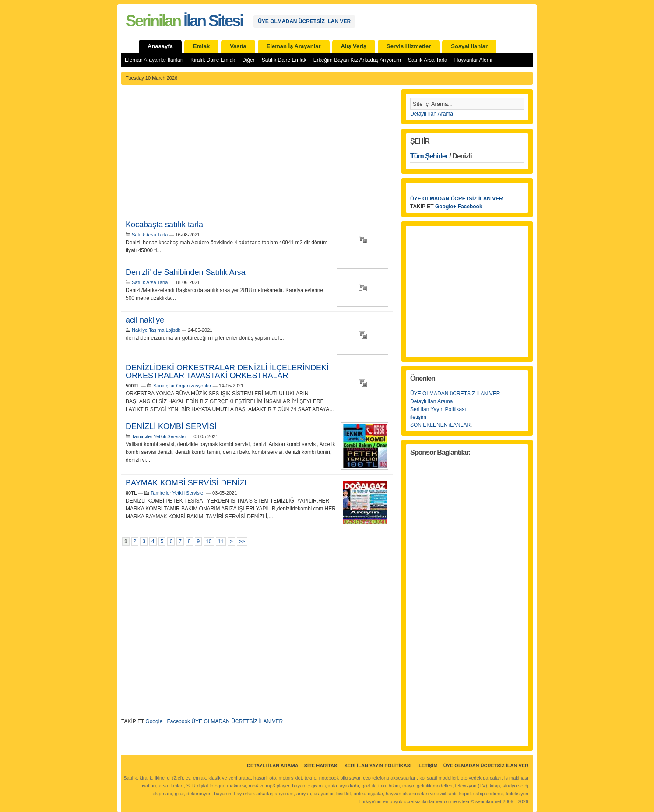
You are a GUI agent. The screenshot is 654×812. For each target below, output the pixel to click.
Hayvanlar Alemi (473, 60)
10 (209, 541)
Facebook (178, 721)
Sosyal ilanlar (469, 46)
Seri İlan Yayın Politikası (378, 766)
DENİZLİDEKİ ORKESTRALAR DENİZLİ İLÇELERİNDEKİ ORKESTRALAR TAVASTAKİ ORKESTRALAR (227, 372)
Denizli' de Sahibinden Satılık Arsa (186, 272)
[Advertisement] (257, 155)
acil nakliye (145, 320)
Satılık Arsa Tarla (428, 60)
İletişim (427, 766)
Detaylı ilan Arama (431, 401)
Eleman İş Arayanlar (294, 46)
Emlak (201, 46)
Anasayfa (160, 46)
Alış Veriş (354, 46)
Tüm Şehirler (429, 156)
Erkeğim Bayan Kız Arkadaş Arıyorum (357, 60)
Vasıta (238, 46)
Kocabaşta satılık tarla (164, 225)
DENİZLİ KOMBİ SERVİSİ (171, 426)
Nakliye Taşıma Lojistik (156, 330)
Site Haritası (322, 766)
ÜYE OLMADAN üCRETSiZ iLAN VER (455, 394)
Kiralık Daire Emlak (213, 60)
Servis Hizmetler (409, 46)
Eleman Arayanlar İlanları (154, 60)
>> (242, 541)
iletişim (418, 417)
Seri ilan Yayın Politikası (438, 409)
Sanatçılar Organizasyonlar (182, 386)
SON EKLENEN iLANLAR (440, 425)
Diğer (248, 60)
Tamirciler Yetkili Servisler (159, 436)
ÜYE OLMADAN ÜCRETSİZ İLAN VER (304, 21)
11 (221, 541)
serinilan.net (488, 801)
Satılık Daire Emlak (284, 60)
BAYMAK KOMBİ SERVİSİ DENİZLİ (188, 483)
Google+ (155, 721)
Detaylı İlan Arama (432, 114)
